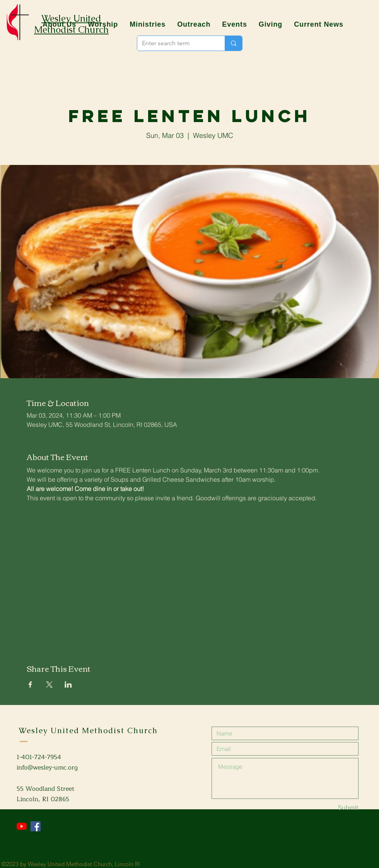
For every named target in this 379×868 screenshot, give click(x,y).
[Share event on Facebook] (30, 685)
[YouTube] (22, 826)
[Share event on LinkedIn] (68, 685)
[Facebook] (36, 826)
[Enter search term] (175, 43)
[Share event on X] (49, 685)
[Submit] (331, 808)
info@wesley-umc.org (47, 768)
